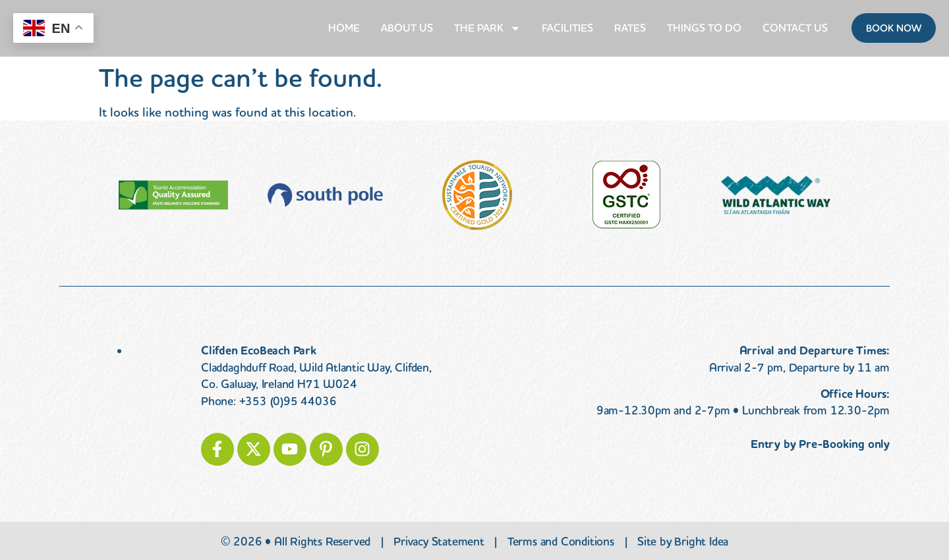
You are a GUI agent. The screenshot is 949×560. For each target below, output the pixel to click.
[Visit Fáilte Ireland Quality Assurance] (173, 195)
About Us (407, 28)
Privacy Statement (439, 542)
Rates (630, 28)
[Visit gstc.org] (626, 195)
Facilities (567, 28)
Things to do (704, 28)
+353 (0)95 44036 (288, 401)
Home (344, 28)
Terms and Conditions (561, 542)
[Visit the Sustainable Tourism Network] (477, 195)
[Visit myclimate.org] (325, 195)
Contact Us (795, 28)
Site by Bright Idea (683, 542)
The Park (487, 28)
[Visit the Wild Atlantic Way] (776, 195)
